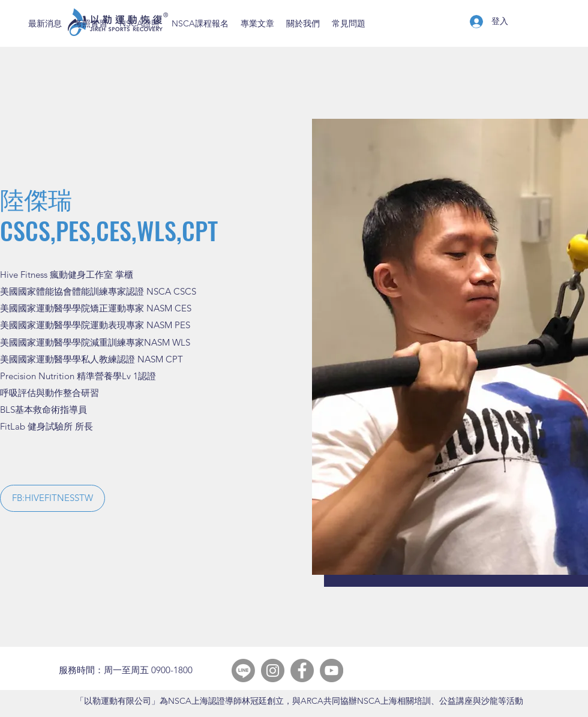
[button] (52, 498)
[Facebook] (302, 670)
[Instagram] (273, 670)
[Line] (243, 670)
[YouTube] (331, 670)
